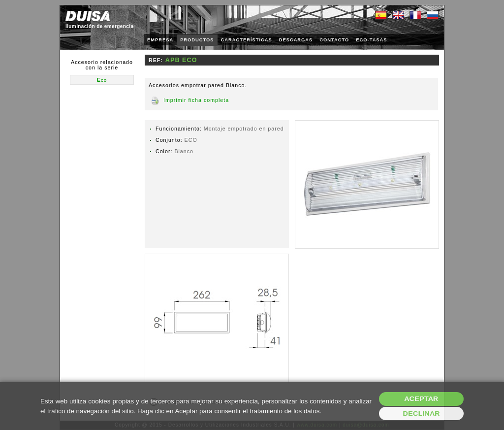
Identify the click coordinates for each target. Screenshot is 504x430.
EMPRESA (160, 40)
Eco (102, 80)
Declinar (421, 413)
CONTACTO (334, 40)
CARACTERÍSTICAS (247, 40)
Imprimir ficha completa (196, 100)
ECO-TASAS (371, 40)
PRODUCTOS (197, 40)
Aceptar (422, 399)
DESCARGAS (296, 40)
